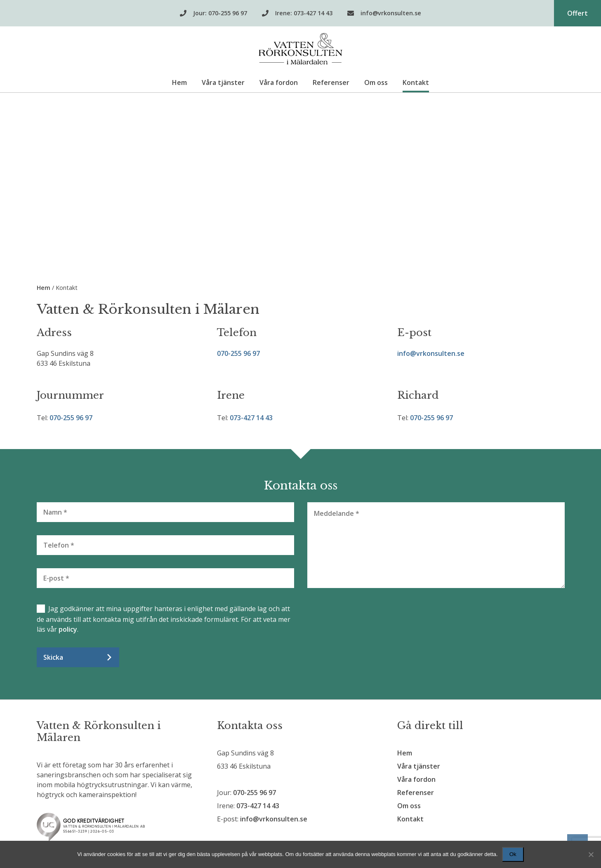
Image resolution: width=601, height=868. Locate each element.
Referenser (331, 82)
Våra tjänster (223, 82)
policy (68, 629)
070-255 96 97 (238, 353)
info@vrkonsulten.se (431, 353)
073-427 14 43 (251, 418)
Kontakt (416, 82)
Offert (577, 13)
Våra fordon (279, 82)
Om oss (376, 82)
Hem (179, 82)
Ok (513, 854)
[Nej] (591, 854)
